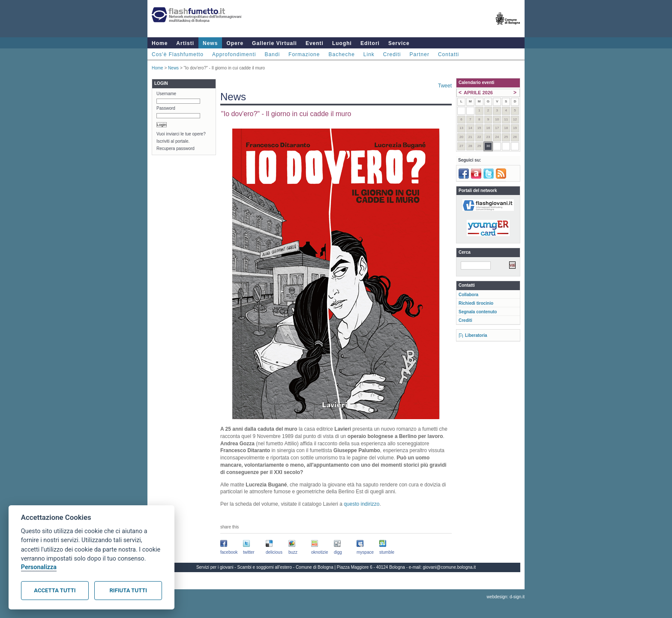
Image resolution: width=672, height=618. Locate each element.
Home (160, 43)
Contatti (448, 54)
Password (166, 108)
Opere (235, 43)
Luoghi (342, 43)
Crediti (392, 54)
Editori (370, 43)
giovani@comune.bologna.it (450, 567)
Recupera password (175, 148)
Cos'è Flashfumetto (178, 54)
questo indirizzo (361, 504)
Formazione (304, 54)
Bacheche (341, 54)
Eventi (315, 43)
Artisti (185, 43)
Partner (420, 54)
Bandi (272, 54)
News (210, 43)
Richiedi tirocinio (476, 303)
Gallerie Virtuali (274, 43)
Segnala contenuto (478, 312)
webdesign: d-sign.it (506, 597)
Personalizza (39, 567)
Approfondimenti (234, 54)
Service (399, 43)
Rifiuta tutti (128, 590)
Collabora (468, 295)
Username (166, 94)
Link (369, 54)
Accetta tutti (55, 590)
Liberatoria (476, 335)
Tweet (445, 86)
